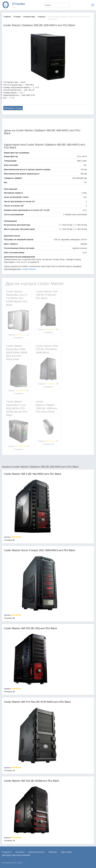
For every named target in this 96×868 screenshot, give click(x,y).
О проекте (7, 852)
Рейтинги (53, 852)
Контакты (20, 852)
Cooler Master (29, 269)
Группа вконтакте (36, 852)
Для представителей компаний (16, 855)
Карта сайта (66, 852)
